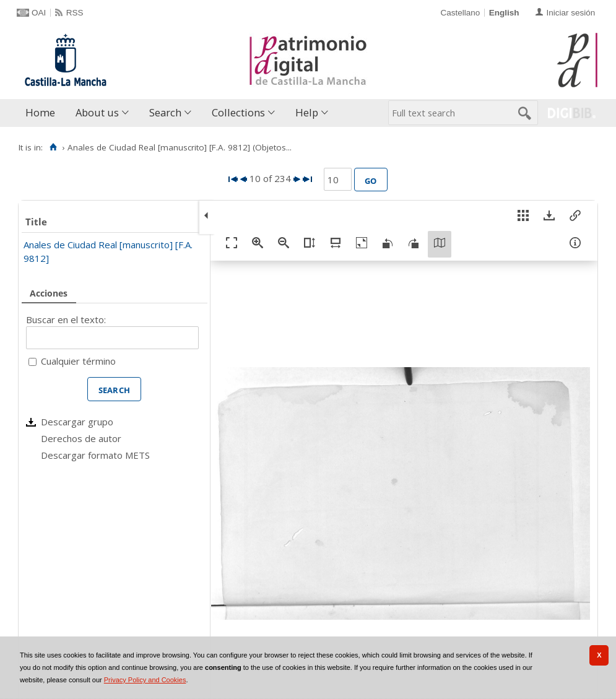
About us (97, 112)
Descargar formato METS (95, 455)
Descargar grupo (77, 422)
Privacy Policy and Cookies (145, 680)
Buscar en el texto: (66, 319)
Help (307, 112)
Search (165, 112)
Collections (238, 112)
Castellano (460, 13)
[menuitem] (43, 113)
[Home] (53, 147)
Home (40, 112)
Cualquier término (78, 361)
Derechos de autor (81, 438)
